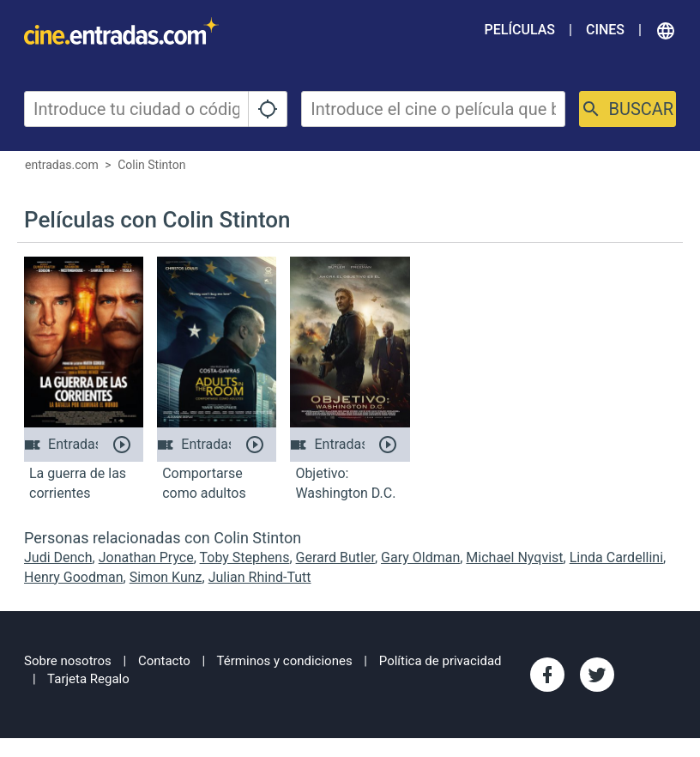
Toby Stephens (245, 557)
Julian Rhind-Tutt (260, 577)
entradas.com (62, 165)
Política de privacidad (441, 661)
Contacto (164, 661)
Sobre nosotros (68, 661)
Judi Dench (58, 557)
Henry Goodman (74, 577)
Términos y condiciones (285, 661)
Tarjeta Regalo (88, 679)
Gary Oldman (420, 557)
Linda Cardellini (616, 557)
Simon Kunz (166, 577)
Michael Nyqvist (514, 557)
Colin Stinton (151, 165)
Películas (520, 30)
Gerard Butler (335, 557)
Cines (605, 30)
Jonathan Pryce (146, 557)
